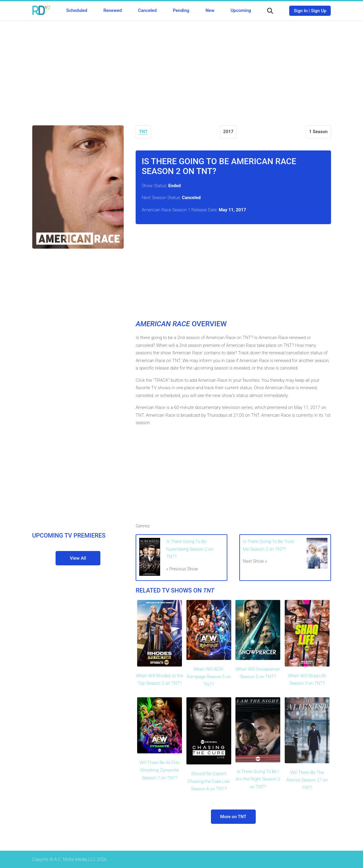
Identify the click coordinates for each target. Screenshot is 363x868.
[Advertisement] (182, 69)
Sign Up (319, 11)
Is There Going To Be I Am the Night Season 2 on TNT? (258, 779)
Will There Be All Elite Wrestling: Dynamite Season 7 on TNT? (160, 770)
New (210, 10)
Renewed (112, 10)
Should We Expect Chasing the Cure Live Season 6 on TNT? (209, 781)
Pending (181, 10)
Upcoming (241, 10)
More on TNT (233, 817)
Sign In (301, 11)
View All (78, 558)
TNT (143, 132)
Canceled (147, 10)
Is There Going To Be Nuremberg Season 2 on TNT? (190, 549)
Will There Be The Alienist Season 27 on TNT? (307, 780)
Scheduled (77, 10)
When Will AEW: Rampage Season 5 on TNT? (209, 677)
